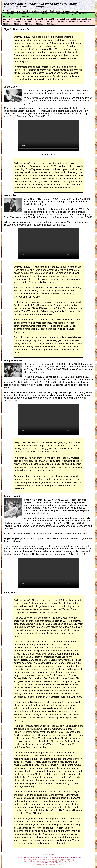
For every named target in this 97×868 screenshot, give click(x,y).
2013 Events (87, 19)
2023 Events (19, 24)
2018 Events (52, 22)
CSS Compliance (43, 863)
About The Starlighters (31, 11)
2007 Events (21, 19)
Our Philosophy (56, 11)
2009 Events (43, 19)
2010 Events (54, 19)
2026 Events (52, 24)
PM (4, 11)
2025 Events (41, 24)
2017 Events (41, 22)
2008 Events (32, 19)
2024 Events (30, 24)
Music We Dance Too (11, 16)
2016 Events (30, 22)
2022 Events (8, 24)
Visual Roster (25, 16)
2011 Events (65, 19)
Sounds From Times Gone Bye (28, 14)
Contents (67, 11)
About (31, 858)
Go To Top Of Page (48, 854)
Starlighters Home (14, 11)
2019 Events (63, 22)
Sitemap (75, 11)
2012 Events (76, 19)
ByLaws (74, 14)
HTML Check (55, 863)
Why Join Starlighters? (42, 858)
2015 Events (19, 22)
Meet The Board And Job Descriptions (55, 14)
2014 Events (8, 22)
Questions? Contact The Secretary (69, 858)
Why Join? (45, 11)
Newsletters (83, 14)
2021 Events (85, 22)
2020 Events (74, 22)
